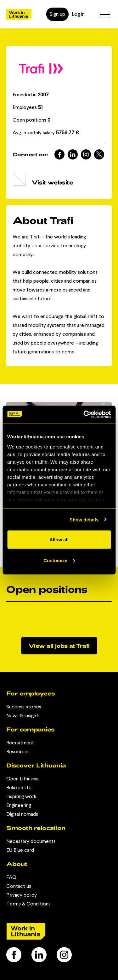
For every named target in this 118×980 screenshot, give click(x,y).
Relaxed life (19, 788)
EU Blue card (20, 850)
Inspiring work (21, 796)
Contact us (19, 886)
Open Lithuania (22, 779)
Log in (78, 14)
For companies (31, 729)
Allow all (59, 540)
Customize (59, 560)
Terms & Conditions (28, 904)
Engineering (19, 805)
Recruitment (20, 743)
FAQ (11, 877)
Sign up (57, 14)
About (17, 864)
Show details (84, 519)
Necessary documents (31, 841)
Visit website (52, 182)
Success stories (24, 707)
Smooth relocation (36, 828)
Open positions (31, 120)
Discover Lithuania (36, 765)
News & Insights (23, 715)
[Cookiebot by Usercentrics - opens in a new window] (84, 414)
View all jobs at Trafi (59, 646)
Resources (18, 752)
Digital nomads (22, 814)
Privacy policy (22, 895)
